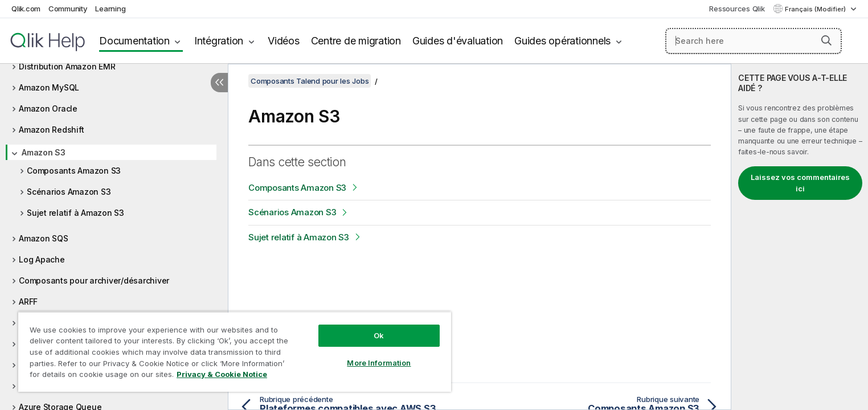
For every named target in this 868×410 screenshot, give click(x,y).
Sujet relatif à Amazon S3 (75, 213)
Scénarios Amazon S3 (69, 192)
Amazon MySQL (49, 87)
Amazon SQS (44, 238)
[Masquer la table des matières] (219, 83)
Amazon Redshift (51, 130)
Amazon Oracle (48, 108)
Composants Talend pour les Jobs (310, 81)
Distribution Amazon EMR (67, 66)
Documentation (134, 41)
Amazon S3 (44, 152)
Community (68, 9)
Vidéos (284, 41)
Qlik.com (26, 9)
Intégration (219, 41)
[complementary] (800, 237)
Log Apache (42, 259)
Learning (110, 9)
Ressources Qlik (737, 9)
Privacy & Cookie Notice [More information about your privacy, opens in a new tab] (222, 374)
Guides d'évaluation (458, 41)
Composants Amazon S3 (74, 171)
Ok (379, 335)
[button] (826, 40)
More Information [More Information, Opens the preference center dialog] (379, 363)
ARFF (28, 302)
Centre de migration (356, 41)
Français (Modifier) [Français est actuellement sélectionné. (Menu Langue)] (816, 9)
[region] (235, 352)
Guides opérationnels (562, 41)
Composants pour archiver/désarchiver (94, 280)
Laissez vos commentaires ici (800, 183)
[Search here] (754, 41)
